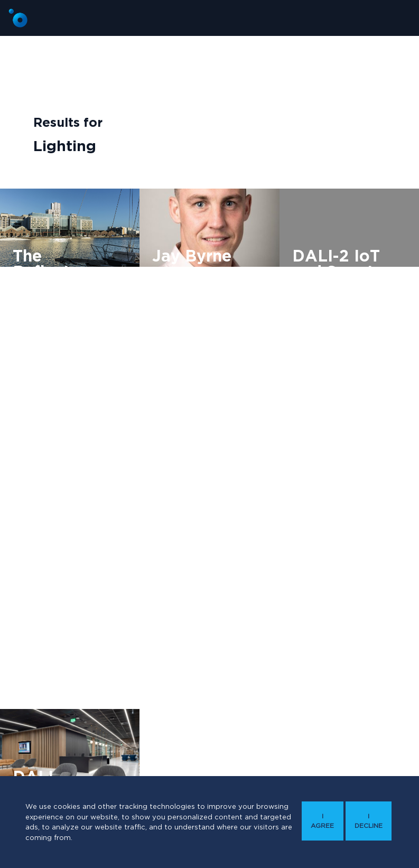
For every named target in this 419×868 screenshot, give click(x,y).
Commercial (38, 310)
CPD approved (324, 326)
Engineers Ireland (328, 344)
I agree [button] (322, 821)
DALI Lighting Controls (197, 294)
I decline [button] (369, 821)
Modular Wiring (44, 328)
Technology (361, 363)
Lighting (88, 310)
